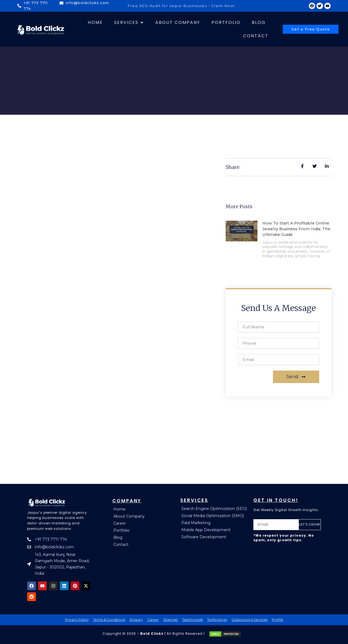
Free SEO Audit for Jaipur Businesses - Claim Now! (181, 6)
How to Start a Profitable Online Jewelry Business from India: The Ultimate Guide (295, 229)
